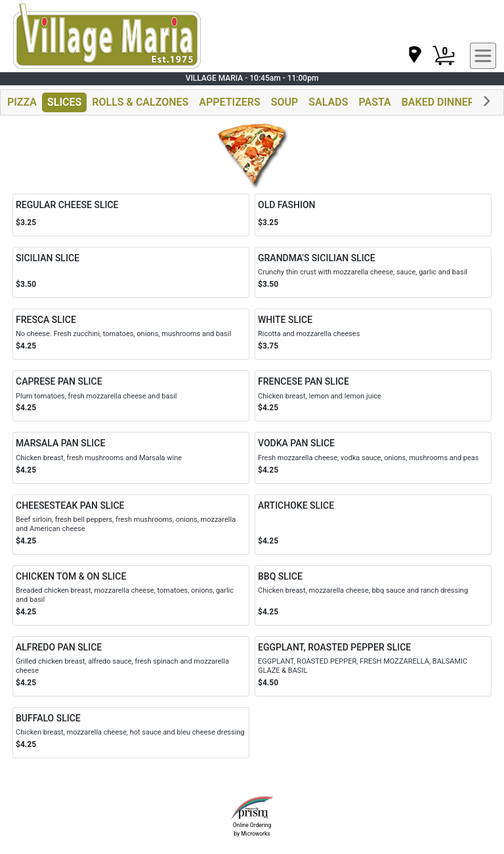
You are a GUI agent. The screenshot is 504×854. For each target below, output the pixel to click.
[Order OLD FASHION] (373, 215)
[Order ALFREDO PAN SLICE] (131, 666)
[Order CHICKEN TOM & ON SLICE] (131, 595)
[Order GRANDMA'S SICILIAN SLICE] (373, 272)
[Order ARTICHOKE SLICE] (373, 524)
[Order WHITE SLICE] (373, 334)
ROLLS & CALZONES (140, 102)
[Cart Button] (444, 56)
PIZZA (22, 102)
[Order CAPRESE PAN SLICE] (131, 396)
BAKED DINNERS (441, 102)
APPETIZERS (229, 102)
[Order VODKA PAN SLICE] (373, 458)
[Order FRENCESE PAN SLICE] (373, 396)
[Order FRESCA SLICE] (131, 334)
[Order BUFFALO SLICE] (131, 733)
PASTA (374, 102)
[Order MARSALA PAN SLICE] (131, 458)
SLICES (64, 102)
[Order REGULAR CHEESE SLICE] (131, 215)
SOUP (285, 102)
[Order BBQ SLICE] (373, 595)
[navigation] (414, 55)
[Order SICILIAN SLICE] (131, 272)
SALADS (328, 102)
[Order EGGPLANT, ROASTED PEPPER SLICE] (373, 666)
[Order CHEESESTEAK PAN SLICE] (131, 524)
